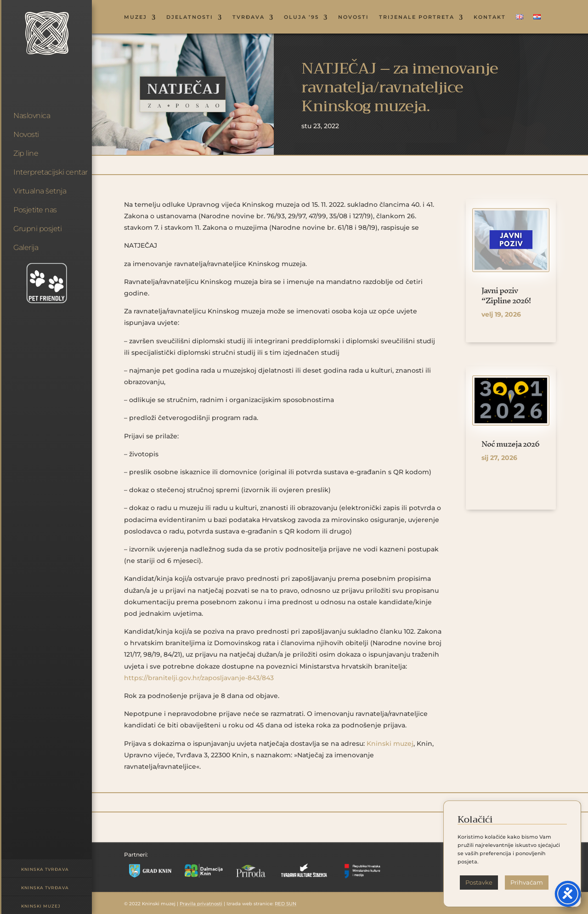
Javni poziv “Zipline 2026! (506, 295)
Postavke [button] (479, 882)
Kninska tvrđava (45, 869)
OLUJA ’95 (301, 17)
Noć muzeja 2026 (510, 444)
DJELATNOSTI (190, 17)
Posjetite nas (35, 210)
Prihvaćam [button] (527, 882)
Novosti (26, 134)
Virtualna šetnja (40, 191)
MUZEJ (136, 17)
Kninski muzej (41, 906)
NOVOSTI (353, 17)
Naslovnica (32, 116)
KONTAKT (490, 17)
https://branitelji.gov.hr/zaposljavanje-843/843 (199, 678)
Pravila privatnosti (201, 904)
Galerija (26, 247)
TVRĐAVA (249, 17)
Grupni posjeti (37, 229)
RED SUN (286, 904)
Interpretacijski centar (51, 172)
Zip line (26, 153)
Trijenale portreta (417, 17)
